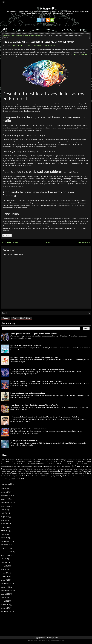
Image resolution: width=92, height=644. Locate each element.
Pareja (60, 471)
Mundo (22, 471)
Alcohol (29, 460)
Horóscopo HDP (47, 8)
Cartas (30, 462)
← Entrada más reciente (10, 242)
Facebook (77, 464)
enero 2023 (5, 580)
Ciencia (49, 462)
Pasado (70, 471)
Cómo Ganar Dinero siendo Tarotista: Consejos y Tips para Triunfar (34, 405)
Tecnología (49, 476)
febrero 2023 (6, 577)
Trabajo (66, 476)
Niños (31, 471)
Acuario (20, 460)
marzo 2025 (5, 524)
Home (5, 35)
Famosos (83, 464)
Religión (70, 473)
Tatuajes (38, 476)
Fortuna (89, 464)
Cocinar (66, 462)
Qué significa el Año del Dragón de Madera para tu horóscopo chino (34, 357)
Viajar (3, 479)
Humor (29, 469)
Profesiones (42, 473)
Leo (72, 469)
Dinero (44, 464)
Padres (56, 471)
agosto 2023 (5, 555)
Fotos (15, 467)
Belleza (79, 460)
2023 (9, 460)
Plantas (23, 473)
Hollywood (68, 467)
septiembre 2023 (7, 552)
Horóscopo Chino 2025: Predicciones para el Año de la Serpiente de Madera (37, 381)
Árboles (44, 460)
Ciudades (57, 462)
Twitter (75, 476)
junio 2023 (5, 562)
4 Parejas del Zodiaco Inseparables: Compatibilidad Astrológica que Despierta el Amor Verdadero (45, 417)
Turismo (71, 476)
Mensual (14, 471)
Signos (31, 35)
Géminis (43, 466)
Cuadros (12, 464)
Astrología (63, 460)
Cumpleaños (18, 464)
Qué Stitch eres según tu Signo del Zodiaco (26, 346)
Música (27, 471)
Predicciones (29, 473)
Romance (82, 473)
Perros (80, 471)
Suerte (30, 476)
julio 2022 (5, 598)
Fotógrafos (10, 467)
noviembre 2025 (7, 496)
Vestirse (89, 476)
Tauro (43, 476)
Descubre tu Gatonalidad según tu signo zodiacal (28, 393)
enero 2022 (5, 608)
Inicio (4, 2)
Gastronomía (29, 467)
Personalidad (86, 471)
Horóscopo (12, 35)
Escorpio (58, 464)
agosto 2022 (5, 594)
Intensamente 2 (56, 469)
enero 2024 (5, 538)
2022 (6, 460)
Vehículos (84, 476)
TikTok (58, 476)
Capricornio (20, 462)
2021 (3, 460)
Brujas (89, 460)
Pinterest (25, 35)
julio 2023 (5, 559)
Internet (19, 35)
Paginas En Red (37, 641)
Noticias (36, 471)
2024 (13, 460)
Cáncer (7, 462)
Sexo (10, 476)
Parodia (65, 471)
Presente (36, 473)
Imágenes (35, 469)
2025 (16, 460)
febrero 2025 (6, 527)
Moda (18, 471)
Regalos (65, 473)
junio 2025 (5, 513)
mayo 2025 (5, 517)
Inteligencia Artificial (45, 469)
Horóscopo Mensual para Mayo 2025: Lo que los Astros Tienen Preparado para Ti (39, 369)
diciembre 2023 (6, 541)
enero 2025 (5, 531)
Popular (6, 318)
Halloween (49, 467)
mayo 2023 (5, 566)
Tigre (55, 476)
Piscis (13, 473)
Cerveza (44, 462)
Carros (26, 462)
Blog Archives (25, 318)
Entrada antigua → (84, 242)
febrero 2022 (6, 605)
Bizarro (84, 460)
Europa (72, 464)
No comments (50, 45)
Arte (57, 460)
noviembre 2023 (7, 545)
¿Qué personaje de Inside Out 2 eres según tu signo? (29, 429)
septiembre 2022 (7, 591)
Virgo (13, 479)
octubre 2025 (6, 499)
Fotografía (4, 467)
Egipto (53, 464)
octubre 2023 (6, 548)
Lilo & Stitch (81, 469)
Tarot (34, 476)
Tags (14, 318)
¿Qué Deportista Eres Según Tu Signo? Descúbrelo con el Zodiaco (34, 334)
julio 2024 (5, 534)
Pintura (9, 473)
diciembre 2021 (6, 612)
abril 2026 (5, 489)
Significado (16, 476)
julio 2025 (5, 510)
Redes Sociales (58, 473)
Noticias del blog (43, 471)
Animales (39, 460)
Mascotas (8, 471)
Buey (3, 462)
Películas (75, 471)
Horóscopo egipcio (10, 469)
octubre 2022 (6, 587)
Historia (58, 467)
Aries (54, 460)
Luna (89, 469)
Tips (62, 476)
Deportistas (38, 464)
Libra (75, 469)
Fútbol (19, 467)
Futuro (23, 466)
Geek (39, 467)
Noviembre (51, 471)
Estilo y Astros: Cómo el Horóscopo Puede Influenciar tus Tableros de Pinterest (38, 42)
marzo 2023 (5, 573)
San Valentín (5, 476)
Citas (52, 462)
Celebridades (37, 462)
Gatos (35, 466)
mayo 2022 (5, 601)
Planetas (18, 473)
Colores (72, 462)
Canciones (12, 462)
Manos (3, 471)
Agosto (25, 460)
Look (86, 469)
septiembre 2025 (7, 503)
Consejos (88, 462)
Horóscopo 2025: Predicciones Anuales (24, 441)
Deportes (31, 464)
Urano (79, 476)
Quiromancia (49, 473)
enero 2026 (5, 492)
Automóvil (69, 460)
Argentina (49, 460)
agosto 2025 (5, 506)
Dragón (49, 464)
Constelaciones (5, 464)
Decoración (24, 464)
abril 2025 (5, 520)
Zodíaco (37, 35)
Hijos (54, 467)
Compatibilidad (79, 462)
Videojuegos (8, 479)
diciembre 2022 (6, 583)
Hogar (62, 466)
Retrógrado (75, 473)
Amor (33, 460)
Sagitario (88, 473)
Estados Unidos (66, 464)
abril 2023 (5, 569)
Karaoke (68, 469)
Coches (61, 462)
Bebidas (75, 460)
